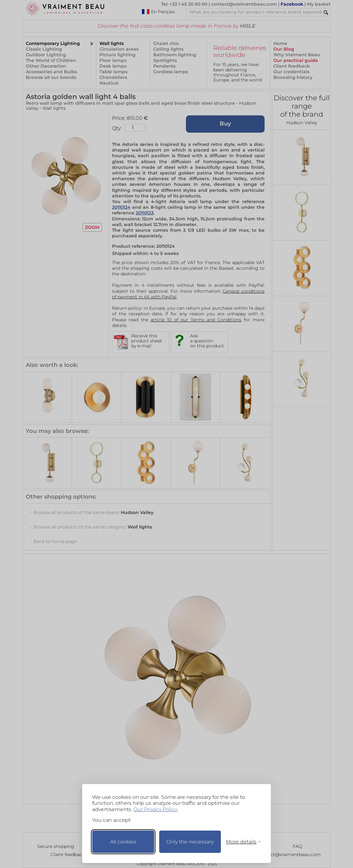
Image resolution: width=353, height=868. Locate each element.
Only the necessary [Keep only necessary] (190, 842)
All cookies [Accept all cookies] (123, 842)
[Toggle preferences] (241, 842)
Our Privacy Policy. (156, 809)
